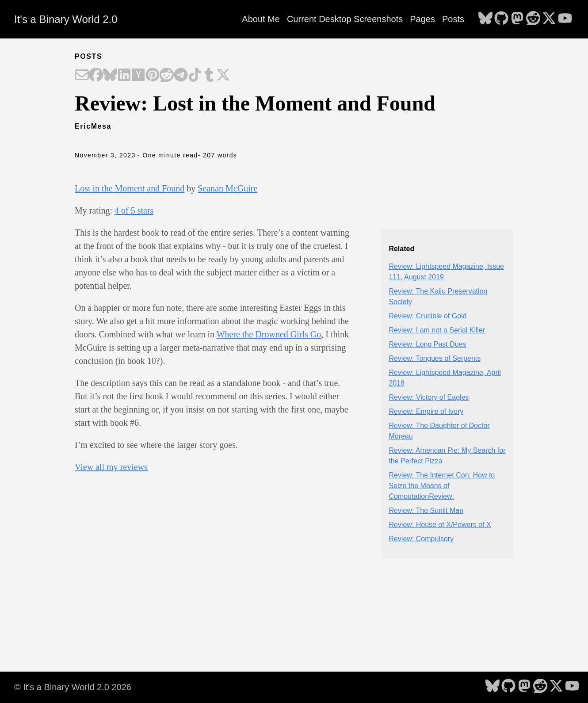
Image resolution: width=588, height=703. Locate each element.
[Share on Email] (82, 76)
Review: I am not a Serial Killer (437, 330)
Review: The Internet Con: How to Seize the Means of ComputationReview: (442, 486)
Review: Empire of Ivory (426, 411)
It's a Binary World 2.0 (66, 19)
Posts (453, 19)
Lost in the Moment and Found (130, 188)
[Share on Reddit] (167, 76)
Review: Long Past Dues (427, 344)
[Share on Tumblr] (209, 76)
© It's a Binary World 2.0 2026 (73, 687)
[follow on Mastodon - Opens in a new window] (517, 19)
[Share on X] (223, 76)
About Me (261, 19)
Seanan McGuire (227, 188)
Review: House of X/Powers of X (440, 525)
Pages (422, 19)
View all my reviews (111, 467)
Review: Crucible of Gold (428, 316)
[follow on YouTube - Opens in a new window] (565, 19)
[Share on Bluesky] (110, 76)
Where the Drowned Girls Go (269, 334)
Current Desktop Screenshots (345, 19)
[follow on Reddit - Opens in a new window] (533, 19)
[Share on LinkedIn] (124, 76)
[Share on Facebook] (96, 76)
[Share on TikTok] (195, 76)
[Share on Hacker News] (138, 76)
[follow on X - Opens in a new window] (549, 19)
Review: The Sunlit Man (426, 510)
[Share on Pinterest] (153, 76)
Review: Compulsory (421, 539)
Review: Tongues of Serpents (435, 358)
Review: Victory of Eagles (429, 397)
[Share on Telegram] (181, 76)
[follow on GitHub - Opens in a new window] (501, 19)
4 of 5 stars (134, 210)
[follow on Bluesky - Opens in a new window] (485, 19)
